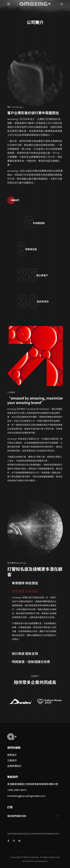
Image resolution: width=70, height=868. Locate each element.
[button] (62, 4)
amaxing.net (41, 861)
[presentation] (27, 827)
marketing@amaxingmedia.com (26, 796)
